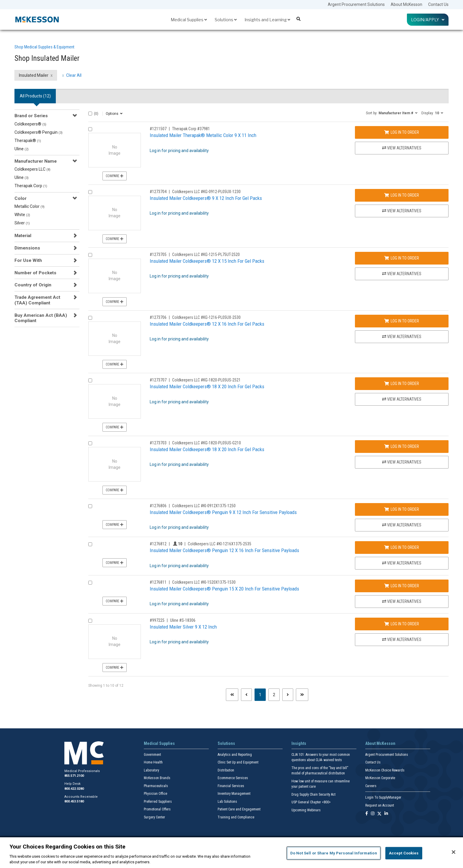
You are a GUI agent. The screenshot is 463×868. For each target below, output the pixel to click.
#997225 (157, 620)
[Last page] (302, 695)
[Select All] (90, 114)
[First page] (232, 695)
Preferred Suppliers (158, 802)
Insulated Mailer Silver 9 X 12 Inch (183, 627)
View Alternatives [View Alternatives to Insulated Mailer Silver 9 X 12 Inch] (402, 639)
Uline (22, 149)
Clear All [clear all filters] (74, 75)
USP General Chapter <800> (311, 802)
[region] (231, 853)
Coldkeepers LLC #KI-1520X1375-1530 (204, 582)
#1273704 (158, 192)
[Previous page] (246, 695)
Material (23, 236)
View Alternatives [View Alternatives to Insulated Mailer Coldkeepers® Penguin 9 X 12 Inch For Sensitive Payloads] (402, 525)
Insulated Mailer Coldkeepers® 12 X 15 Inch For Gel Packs (207, 261)
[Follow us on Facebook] (367, 814)
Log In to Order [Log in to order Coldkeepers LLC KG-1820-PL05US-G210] (402, 446)
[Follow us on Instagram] (373, 814)
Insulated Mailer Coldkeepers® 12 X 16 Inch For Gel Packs (207, 324)
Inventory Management (234, 794)
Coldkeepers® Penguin (39, 132)
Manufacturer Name (36, 161)
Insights (299, 743)
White (22, 215)
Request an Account (380, 805)
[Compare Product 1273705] (90, 255)
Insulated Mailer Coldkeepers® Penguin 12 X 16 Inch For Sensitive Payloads (224, 550)
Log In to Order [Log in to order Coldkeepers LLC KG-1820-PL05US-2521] (402, 384)
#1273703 (158, 443)
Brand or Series (31, 116)
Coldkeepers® (30, 124)
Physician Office (155, 794)
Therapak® (28, 141)
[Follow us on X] (379, 814)
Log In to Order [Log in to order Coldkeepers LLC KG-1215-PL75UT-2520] (402, 258)
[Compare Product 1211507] (90, 129)
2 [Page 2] (274, 695)
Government (152, 755)
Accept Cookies (404, 853)
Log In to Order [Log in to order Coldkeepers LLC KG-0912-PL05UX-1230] (402, 195)
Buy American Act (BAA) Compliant (41, 318)
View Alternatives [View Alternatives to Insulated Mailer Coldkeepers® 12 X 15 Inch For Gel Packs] (402, 274)
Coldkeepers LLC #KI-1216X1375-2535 (220, 544)
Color (21, 198)
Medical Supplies (189, 20)
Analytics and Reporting (235, 755)
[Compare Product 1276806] (90, 506)
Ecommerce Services (233, 778)
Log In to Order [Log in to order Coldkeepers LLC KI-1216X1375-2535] (402, 547)
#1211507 (158, 129)
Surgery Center (154, 817)
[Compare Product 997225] (90, 621)
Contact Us (438, 4)
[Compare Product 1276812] (90, 544)
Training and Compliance (236, 817)
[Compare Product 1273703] (90, 443)
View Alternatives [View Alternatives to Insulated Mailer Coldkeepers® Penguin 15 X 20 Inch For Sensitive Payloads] (402, 601)
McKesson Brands (157, 778)
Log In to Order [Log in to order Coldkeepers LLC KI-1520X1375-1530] (402, 586)
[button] (392, 113)
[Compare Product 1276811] (90, 583)
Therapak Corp (31, 186)
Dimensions (27, 248)
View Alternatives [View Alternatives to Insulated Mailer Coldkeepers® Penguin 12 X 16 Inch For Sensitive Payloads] (402, 563)
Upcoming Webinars (306, 810)
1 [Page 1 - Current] (262, 694)
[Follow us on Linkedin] (386, 814)
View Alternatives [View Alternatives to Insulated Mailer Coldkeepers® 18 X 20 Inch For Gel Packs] (402, 399)
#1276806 (158, 506)
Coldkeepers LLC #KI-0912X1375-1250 (204, 506)
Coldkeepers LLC (32, 169)
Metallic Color (30, 206)
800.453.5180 (74, 801)
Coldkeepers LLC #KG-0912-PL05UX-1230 (206, 192)
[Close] (454, 852)
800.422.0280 (74, 789)
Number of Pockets (35, 273)
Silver (22, 223)
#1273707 (158, 380)
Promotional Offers (157, 809)
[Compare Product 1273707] (90, 380)
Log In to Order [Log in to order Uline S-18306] (402, 624)
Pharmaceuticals (156, 786)
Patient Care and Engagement (239, 809)
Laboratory (151, 770)
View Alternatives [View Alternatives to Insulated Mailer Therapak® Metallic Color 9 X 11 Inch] (402, 148)
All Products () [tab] (35, 96)
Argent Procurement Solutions (356, 4)
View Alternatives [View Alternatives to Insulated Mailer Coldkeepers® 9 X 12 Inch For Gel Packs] (402, 211)
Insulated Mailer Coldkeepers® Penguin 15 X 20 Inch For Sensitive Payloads (224, 589)
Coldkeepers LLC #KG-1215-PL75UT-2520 (206, 254)
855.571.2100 (74, 776)
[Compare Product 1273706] (90, 318)
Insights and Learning (267, 20)
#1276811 (158, 582)
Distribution (226, 770)
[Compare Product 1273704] (90, 192)
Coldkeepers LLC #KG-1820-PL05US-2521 (206, 380)
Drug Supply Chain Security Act (313, 794)
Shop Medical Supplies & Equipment (44, 47)
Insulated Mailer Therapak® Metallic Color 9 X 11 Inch (203, 135)
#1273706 (158, 317)
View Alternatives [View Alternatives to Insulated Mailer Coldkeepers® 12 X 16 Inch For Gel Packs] (402, 337)
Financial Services (231, 786)
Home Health (153, 762)
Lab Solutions (227, 802)
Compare (115, 176)
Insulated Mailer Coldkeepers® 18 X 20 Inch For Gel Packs (207, 386)
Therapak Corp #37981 (191, 129)
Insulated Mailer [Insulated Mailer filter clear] (34, 75)
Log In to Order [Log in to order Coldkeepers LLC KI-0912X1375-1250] (402, 509)
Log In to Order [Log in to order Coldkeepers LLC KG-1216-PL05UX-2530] (402, 321)
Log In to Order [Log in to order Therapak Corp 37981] (402, 132)
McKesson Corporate (380, 778)
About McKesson (406, 4)
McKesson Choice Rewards (385, 770)
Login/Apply (428, 20)
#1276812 (158, 544)
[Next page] (288, 695)
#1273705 (158, 254)
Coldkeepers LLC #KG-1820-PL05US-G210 (207, 443)
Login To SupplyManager (383, 797)
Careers (371, 786)
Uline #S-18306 (183, 620)
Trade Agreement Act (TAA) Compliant (37, 300)
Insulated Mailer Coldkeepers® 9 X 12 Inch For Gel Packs (206, 198)
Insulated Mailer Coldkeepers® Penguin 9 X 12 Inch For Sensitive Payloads (223, 512)
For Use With (28, 260)
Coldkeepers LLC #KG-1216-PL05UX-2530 (206, 317)
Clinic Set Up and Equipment (238, 762)
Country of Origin (33, 285)
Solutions (226, 20)
